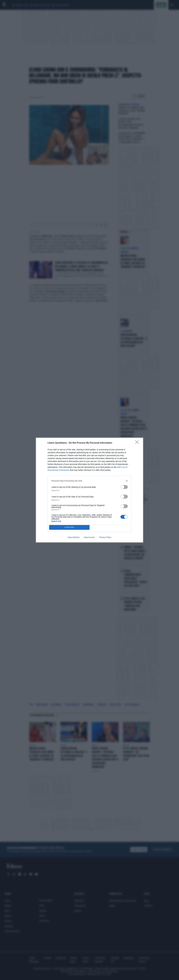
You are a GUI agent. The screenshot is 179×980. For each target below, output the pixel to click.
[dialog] (89, 490)
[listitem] (89, 481)
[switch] (124, 487)
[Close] (138, 443)
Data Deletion (74, 537)
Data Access (89, 537)
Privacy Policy (105, 537)
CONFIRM (69, 527)
